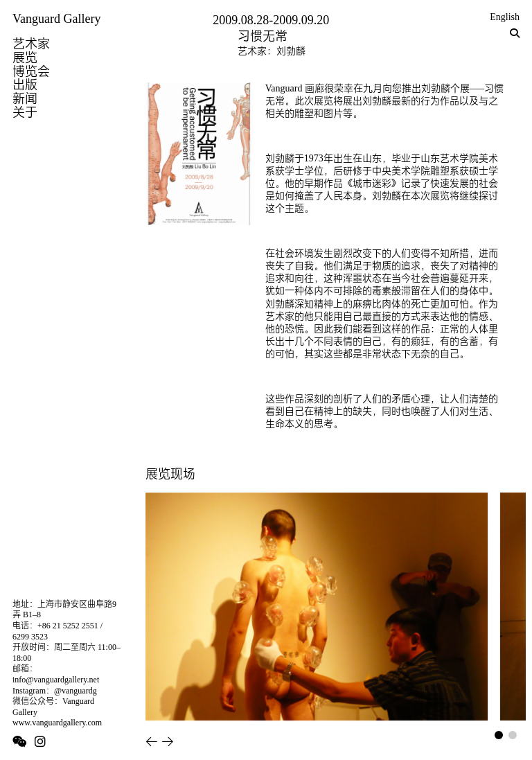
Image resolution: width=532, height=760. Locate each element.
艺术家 (31, 44)
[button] (152, 742)
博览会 (31, 71)
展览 (25, 58)
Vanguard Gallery (56, 19)
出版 (25, 85)
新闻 (25, 98)
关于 (25, 112)
